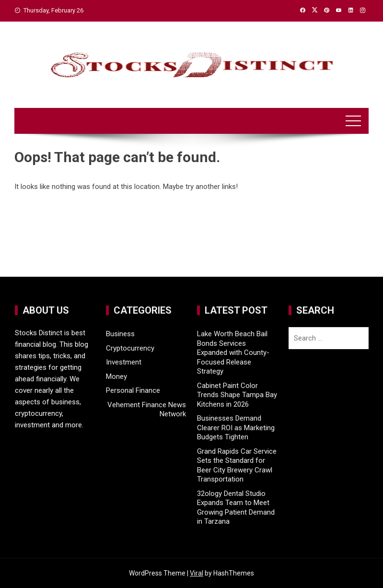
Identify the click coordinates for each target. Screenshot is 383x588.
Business (120, 334)
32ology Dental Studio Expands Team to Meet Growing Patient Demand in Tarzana (236, 508)
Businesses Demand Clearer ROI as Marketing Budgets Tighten (236, 428)
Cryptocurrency (130, 348)
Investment (124, 362)
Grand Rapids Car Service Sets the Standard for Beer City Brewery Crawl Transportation (237, 465)
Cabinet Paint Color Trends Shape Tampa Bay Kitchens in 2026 (237, 395)
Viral (197, 573)
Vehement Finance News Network (147, 410)
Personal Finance (133, 390)
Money (116, 376)
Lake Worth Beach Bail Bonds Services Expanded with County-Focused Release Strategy (233, 353)
